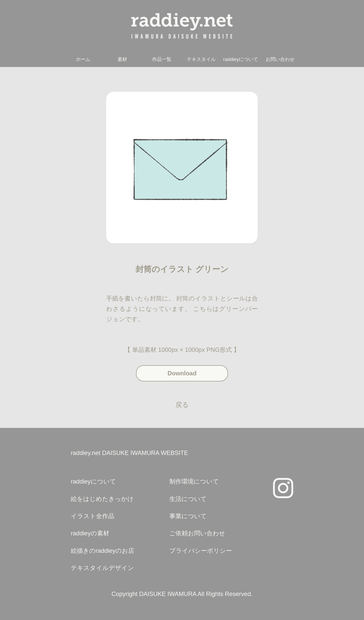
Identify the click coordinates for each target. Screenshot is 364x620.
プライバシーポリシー (201, 551)
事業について (188, 516)
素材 (122, 59)
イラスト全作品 (93, 516)
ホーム (83, 59)
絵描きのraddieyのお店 (103, 551)
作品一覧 (162, 59)
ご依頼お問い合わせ (197, 533)
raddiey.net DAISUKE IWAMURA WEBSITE (129, 453)
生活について (188, 499)
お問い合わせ (280, 59)
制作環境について (194, 481)
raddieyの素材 (90, 533)
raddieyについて (241, 59)
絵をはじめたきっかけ (102, 499)
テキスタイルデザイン (102, 568)
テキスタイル (201, 59)
